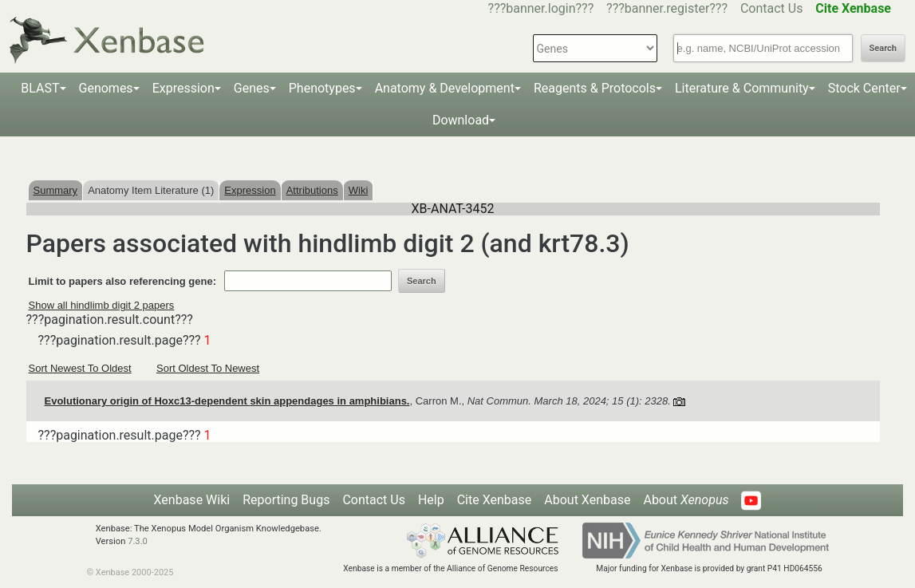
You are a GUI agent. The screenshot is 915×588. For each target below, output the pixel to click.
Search (883, 48)
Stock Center (864, 88)
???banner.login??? (541, 8)
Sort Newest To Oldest (80, 368)
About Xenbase (587, 500)
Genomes (106, 88)
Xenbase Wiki (192, 500)
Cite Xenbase (495, 500)
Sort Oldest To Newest (208, 368)
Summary (56, 190)
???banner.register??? (667, 8)
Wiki (359, 190)
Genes (252, 88)
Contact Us (772, 8)
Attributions (312, 190)
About (686, 500)
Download (461, 120)
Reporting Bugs (286, 500)
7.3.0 (138, 541)
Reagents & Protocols (595, 88)
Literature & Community (742, 88)
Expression (183, 88)
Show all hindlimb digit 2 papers (102, 305)
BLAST (40, 88)
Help (431, 500)
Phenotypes (322, 88)
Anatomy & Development (445, 88)
